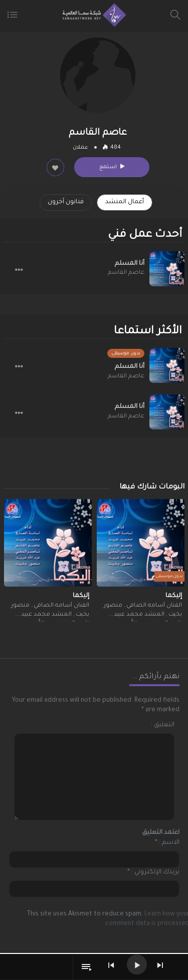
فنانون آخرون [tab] (66, 202)
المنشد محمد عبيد (138, 615)
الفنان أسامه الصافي (153, 606)
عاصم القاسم (126, 273)
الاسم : (169, 843)
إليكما (174, 596)
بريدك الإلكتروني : (155, 872)
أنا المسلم (130, 264)
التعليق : (163, 725)
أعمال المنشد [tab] (125, 202)
